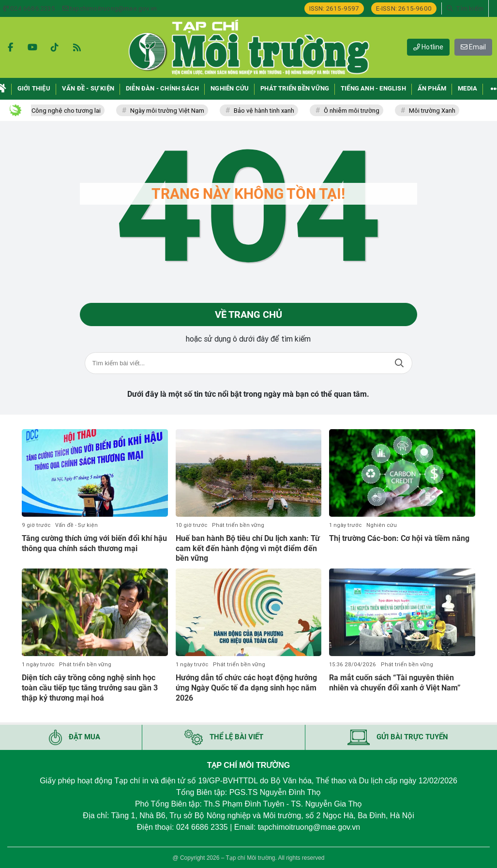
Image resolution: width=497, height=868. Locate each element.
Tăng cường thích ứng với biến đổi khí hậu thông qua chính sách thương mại (94, 543)
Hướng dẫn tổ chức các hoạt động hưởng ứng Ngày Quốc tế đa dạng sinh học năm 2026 (246, 688)
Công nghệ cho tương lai (73, 111)
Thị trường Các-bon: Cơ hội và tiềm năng (399, 538)
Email (473, 47)
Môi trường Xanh (439, 111)
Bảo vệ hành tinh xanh (271, 111)
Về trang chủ (248, 314)
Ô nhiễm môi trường (358, 111)
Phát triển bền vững (238, 525)
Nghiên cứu (382, 525)
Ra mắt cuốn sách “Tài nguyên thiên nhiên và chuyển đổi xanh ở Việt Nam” (395, 683)
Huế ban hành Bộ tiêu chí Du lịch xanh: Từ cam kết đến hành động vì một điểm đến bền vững (248, 548)
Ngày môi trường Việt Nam (174, 111)
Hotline (428, 47)
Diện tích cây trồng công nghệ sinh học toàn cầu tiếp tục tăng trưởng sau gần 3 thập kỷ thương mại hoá (90, 688)
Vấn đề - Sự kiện (76, 525)
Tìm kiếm (399, 363)
